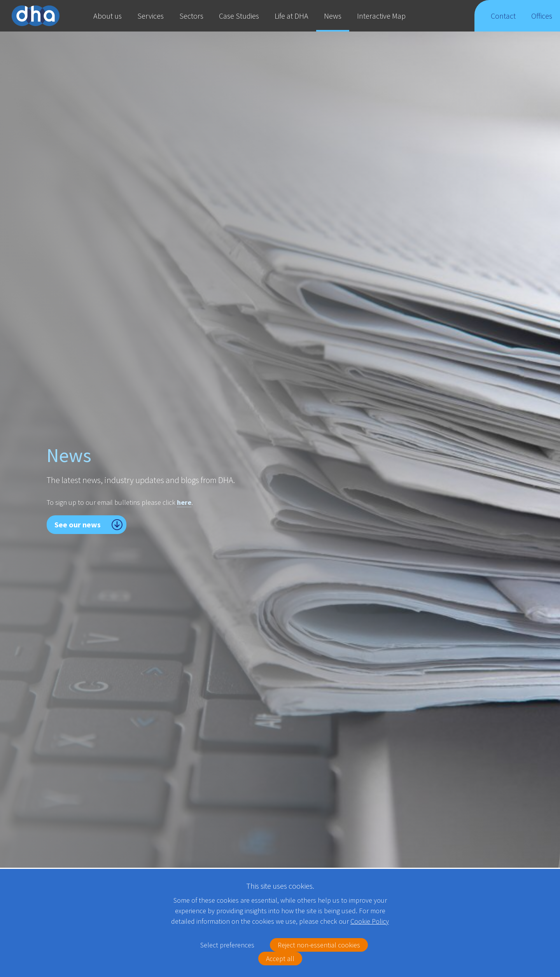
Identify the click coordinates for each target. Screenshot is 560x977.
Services (150, 16)
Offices (542, 21)
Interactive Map (381, 16)
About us (108, 16)
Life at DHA (291, 16)
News (333, 16)
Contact (503, 21)
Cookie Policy (370, 921)
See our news (78, 524)
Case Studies (239, 16)
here (184, 502)
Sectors (191, 16)
